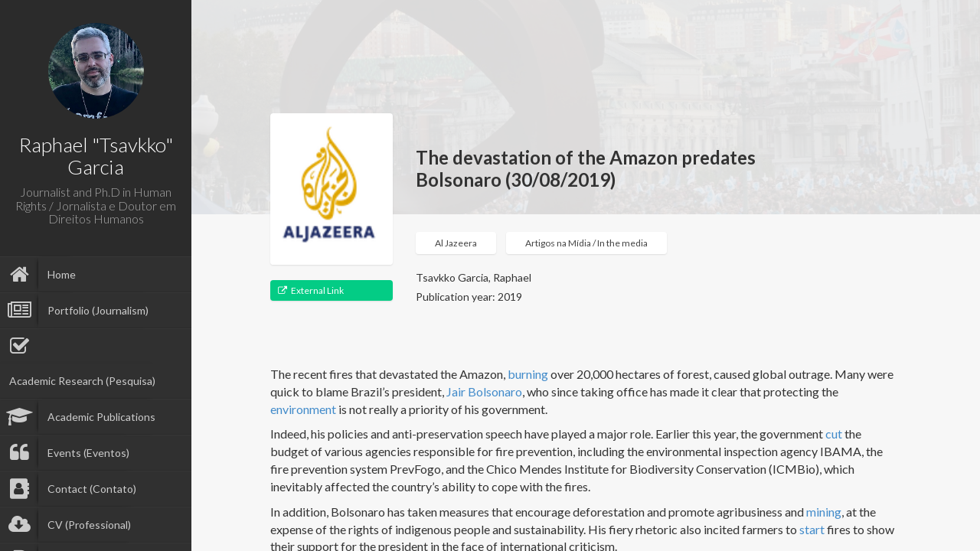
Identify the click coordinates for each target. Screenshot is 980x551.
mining (824, 512)
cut (834, 434)
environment (303, 409)
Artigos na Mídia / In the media (586, 243)
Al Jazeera (456, 243)
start (812, 529)
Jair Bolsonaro (484, 391)
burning (528, 374)
